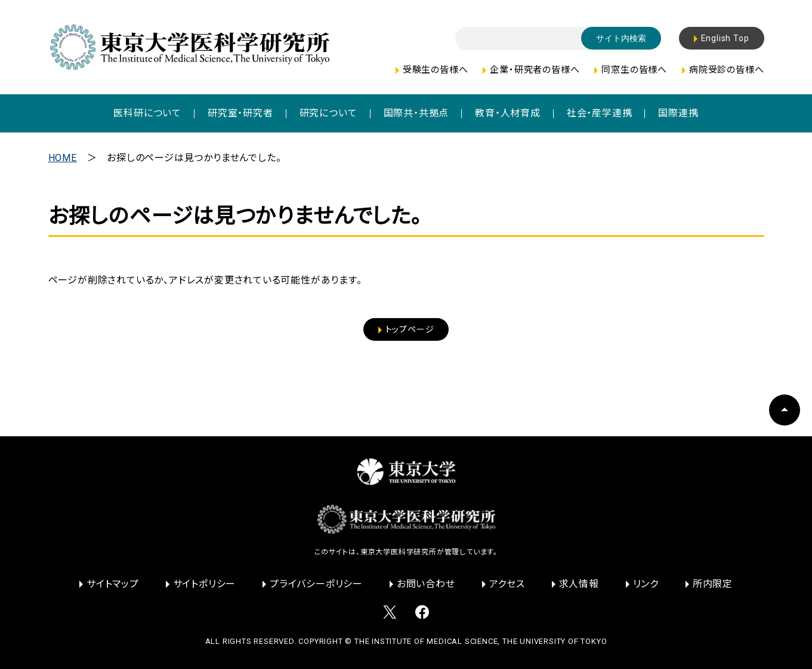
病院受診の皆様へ (726, 70)
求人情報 (579, 584)
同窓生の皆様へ (634, 70)
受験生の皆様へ (436, 70)
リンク (646, 584)
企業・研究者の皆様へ (535, 70)
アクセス (507, 584)
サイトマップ (113, 584)
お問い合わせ (426, 584)
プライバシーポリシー (316, 584)
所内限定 (713, 584)
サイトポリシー (205, 584)
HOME (63, 158)
